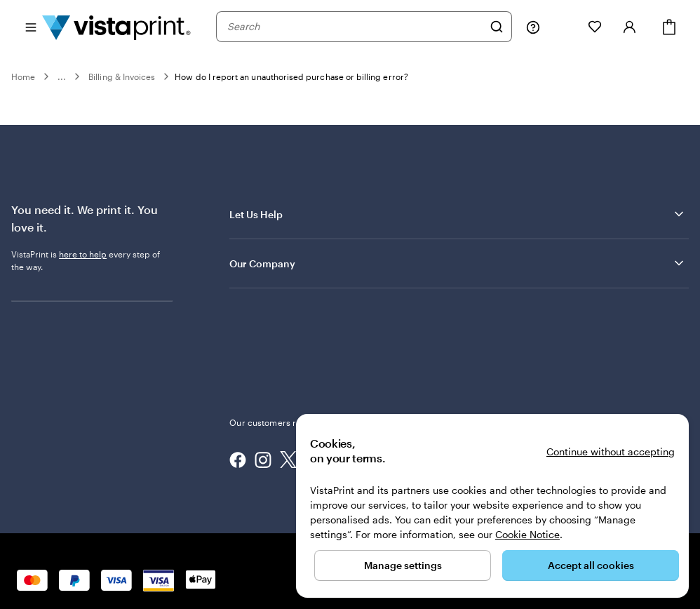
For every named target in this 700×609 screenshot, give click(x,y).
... (62, 76)
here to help (83, 254)
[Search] (497, 27)
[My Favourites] (595, 27)
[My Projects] (564, 27)
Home (23, 76)
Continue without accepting (611, 451)
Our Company (458, 263)
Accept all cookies (591, 565)
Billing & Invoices (122, 76)
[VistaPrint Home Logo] (116, 27)
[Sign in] (630, 27)
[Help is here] (533, 27)
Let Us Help (458, 214)
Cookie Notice (527, 534)
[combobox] (355, 27)
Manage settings (403, 565)
